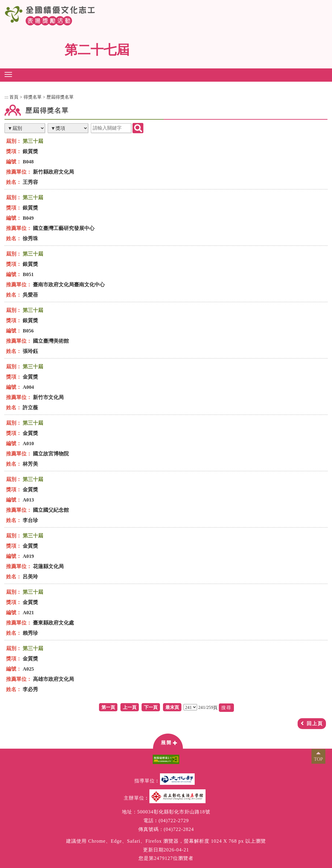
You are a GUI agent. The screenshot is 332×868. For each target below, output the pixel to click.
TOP (318, 759)
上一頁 (130, 707)
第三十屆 (33, 141)
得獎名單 (33, 97)
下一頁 (151, 707)
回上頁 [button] (315, 723)
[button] (8, 74)
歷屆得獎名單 (60, 97)
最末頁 (172, 707)
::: (6, 97)
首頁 (14, 97)
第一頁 (108, 707)
